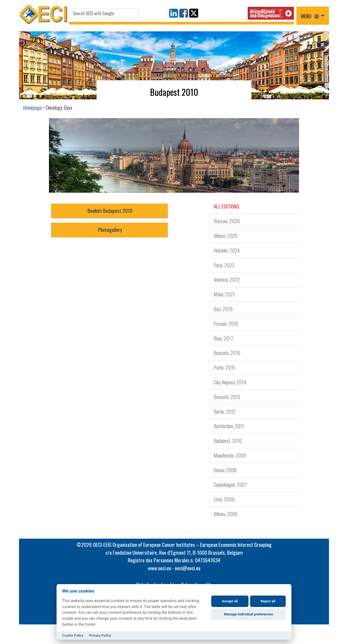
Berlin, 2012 (225, 411)
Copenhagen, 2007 (230, 484)
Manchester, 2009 (230, 455)
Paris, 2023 (224, 265)
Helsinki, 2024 (227, 250)
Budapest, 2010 (228, 441)
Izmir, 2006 (224, 499)
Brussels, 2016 (227, 353)
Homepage (32, 107)
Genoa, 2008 (225, 470)
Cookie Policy (73, 635)
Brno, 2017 (223, 338)
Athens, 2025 (226, 236)
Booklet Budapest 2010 (109, 211)
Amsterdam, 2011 (229, 426)
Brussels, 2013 (227, 397)
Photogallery (110, 230)
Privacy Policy (100, 635)
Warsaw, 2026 (227, 221)
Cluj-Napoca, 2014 (230, 382)
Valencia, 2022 (227, 279)
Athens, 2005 (226, 514)
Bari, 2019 (223, 309)
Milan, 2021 (224, 294)
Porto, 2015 (224, 367)
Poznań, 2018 (226, 323)
